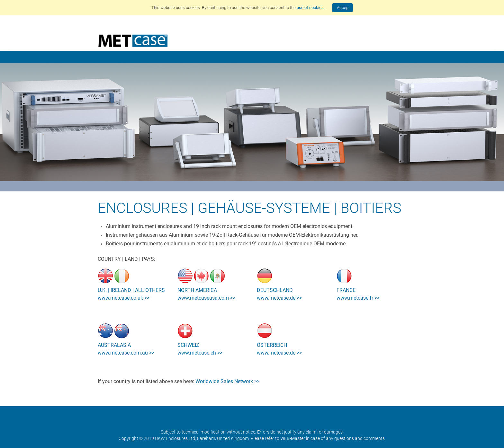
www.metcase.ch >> (200, 353)
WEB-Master (293, 438)
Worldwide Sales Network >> (227, 381)
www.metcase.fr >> (358, 298)
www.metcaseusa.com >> (206, 298)
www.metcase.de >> (279, 298)
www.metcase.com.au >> (126, 353)
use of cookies (310, 8)
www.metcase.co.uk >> (124, 298)
